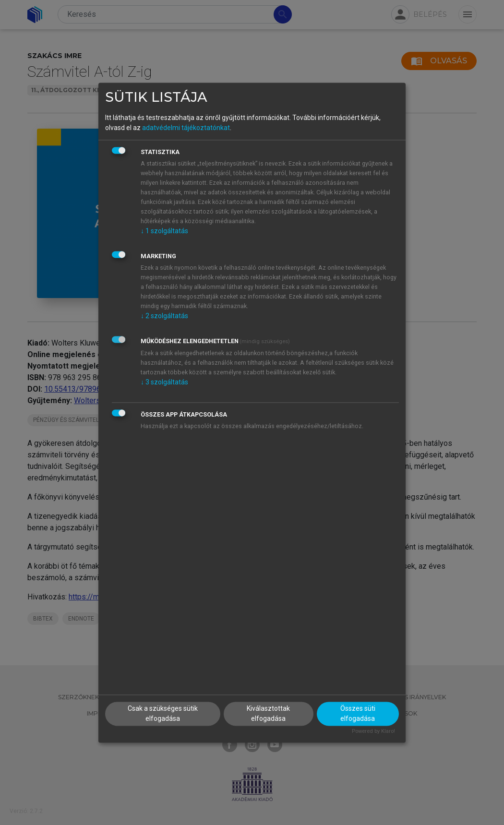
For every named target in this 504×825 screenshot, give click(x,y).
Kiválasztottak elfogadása (268, 713)
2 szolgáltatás (164, 316)
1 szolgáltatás (164, 231)
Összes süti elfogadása (358, 713)
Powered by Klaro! (373, 731)
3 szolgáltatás (164, 383)
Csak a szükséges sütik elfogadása (163, 713)
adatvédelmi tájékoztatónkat (186, 128)
